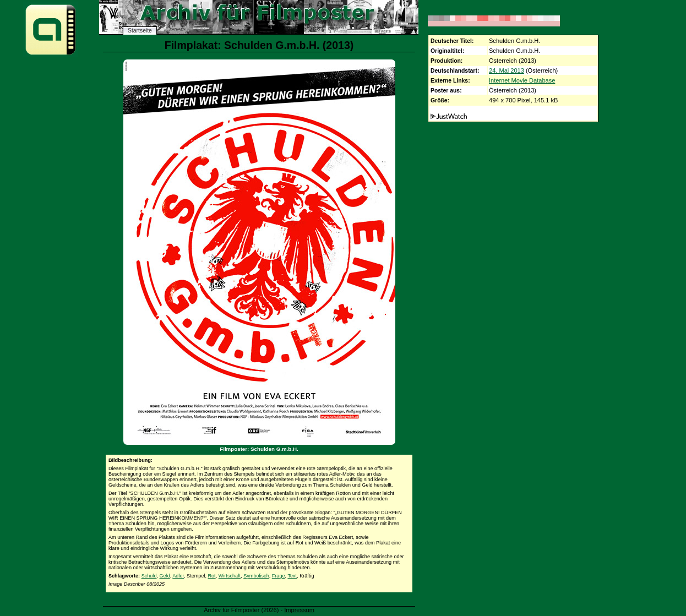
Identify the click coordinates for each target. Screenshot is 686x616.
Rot (212, 576)
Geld (165, 576)
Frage (279, 576)
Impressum (299, 610)
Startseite (140, 31)
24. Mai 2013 (507, 70)
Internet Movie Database (522, 80)
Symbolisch (256, 576)
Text (292, 576)
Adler (178, 576)
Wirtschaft (230, 576)
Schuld (149, 576)
